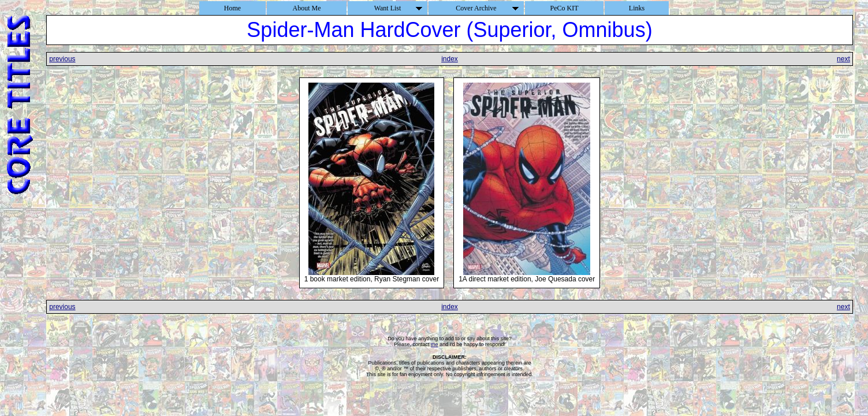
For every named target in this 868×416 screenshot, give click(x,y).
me (435, 344)
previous (62, 59)
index (450, 59)
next (843, 59)
